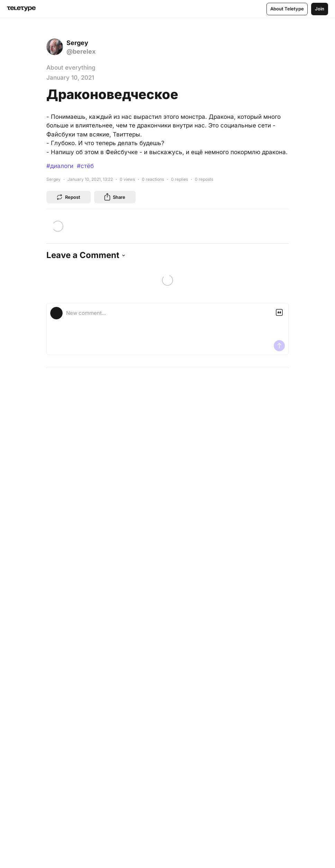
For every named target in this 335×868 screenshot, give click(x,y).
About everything (71, 68)
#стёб (85, 166)
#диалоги (60, 166)
